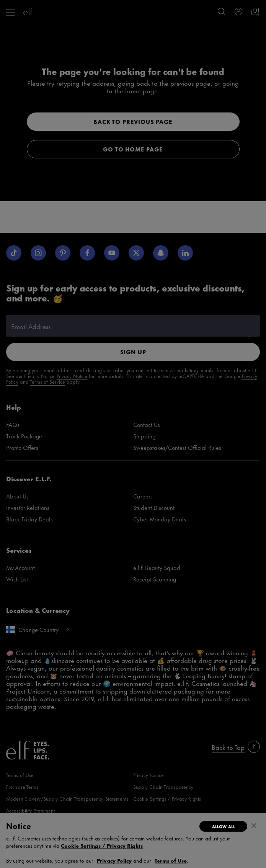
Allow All (224, 826)
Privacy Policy (114, 860)
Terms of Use (171, 860)
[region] (133, 841)
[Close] (254, 826)
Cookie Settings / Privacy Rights (102, 845)
